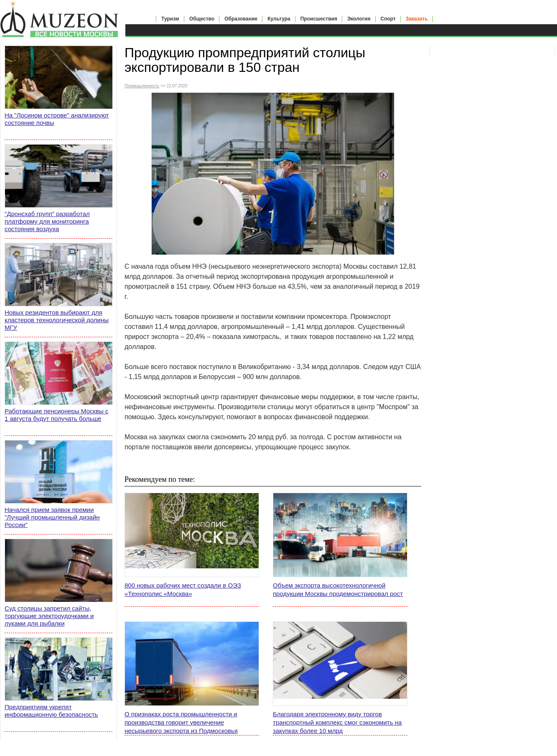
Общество (202, 19)
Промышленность (142, 86)
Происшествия (319, 19)
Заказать (417, 19)
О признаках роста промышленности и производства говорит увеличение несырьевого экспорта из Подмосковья (181, 722)
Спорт (388, 19)
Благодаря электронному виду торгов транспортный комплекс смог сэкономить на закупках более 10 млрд (337, 722)
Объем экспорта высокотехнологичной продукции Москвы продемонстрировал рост (338, 589)
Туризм (170, 19)
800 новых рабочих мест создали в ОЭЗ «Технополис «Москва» (183, 589)
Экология (359, 19)
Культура (279, 19)
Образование (241, 19)
